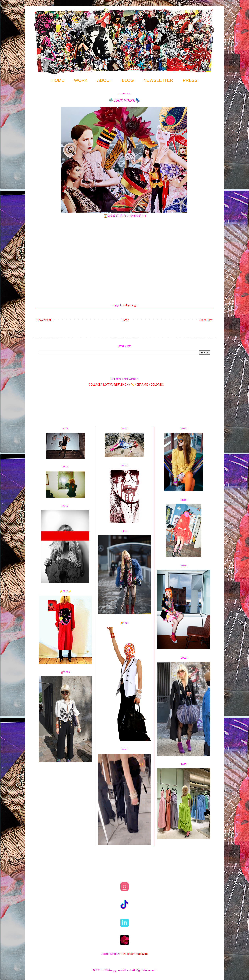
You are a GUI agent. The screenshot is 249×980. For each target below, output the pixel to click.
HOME (58, 80)
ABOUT (105, 80)
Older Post (206, 320)
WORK (81, 80)
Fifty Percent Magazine (134, 954)
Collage (127, 305)
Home (125, 320)
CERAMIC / (143, 385)
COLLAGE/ (95, 385)
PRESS (190, 80)
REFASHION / (122, 385)
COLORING (157, 385)
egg (134, 305)
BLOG (128, 80)
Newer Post (44, 320)
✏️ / (134, 385)
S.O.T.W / (108, 385)
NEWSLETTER (158, 80)
